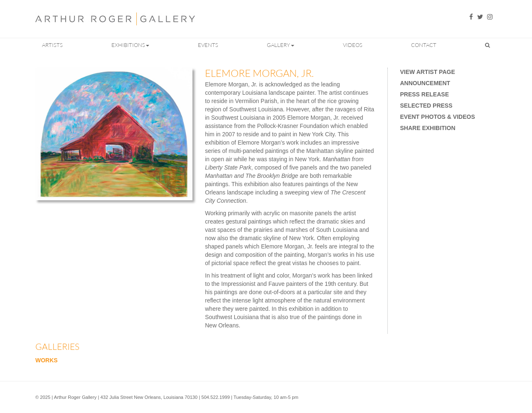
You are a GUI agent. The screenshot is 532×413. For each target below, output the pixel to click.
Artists (52, 45)
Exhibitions (130, 45)
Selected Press (426, 106)
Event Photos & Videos (438, 117)
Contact (424, 45)
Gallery (281, 45)
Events (208, 45)
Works (47, 360)
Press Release (425, 94)
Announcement (425, 83)
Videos (353, 45)
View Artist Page (428, 72)
